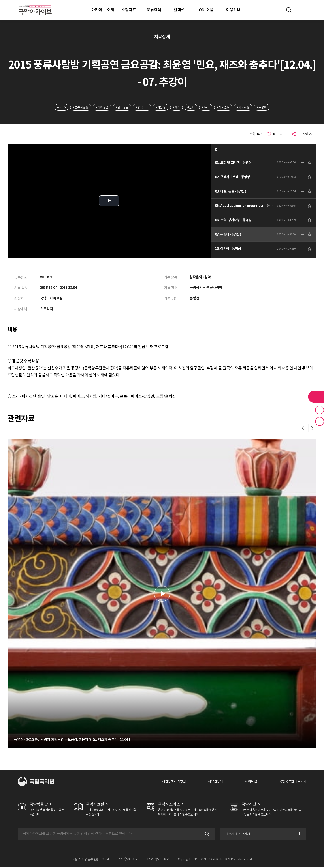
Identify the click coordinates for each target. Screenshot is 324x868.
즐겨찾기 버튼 (320, 410)
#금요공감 (121, 107)
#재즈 (176, 107)
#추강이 (263, 107)
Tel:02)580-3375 (128, 860)
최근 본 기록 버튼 (320, 421)
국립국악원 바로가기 (292, 782)
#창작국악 (141, 107)
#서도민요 (224, 107)
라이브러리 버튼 (316, 397)
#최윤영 (160, 107)
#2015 (60, 107)
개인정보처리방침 (169, 782)
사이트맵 (248, 782)
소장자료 (129, 10)
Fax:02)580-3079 (159, 860)
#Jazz (206, 107)
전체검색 (289, 10)
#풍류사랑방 (79, 107)
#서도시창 (244, 107)
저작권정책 (212, 782)
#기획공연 (101, 107)
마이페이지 (302, 10)
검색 (206, 835)
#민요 (191, 107)
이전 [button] (302, 429)
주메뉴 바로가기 (0, 0)
